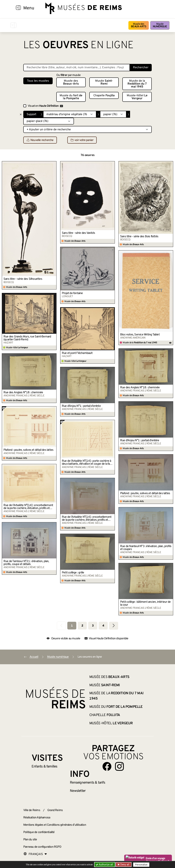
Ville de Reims (32, 810)
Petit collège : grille (73, 573)
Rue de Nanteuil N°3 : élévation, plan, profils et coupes (146, 548)
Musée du (71, 97)
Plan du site (30, 840)
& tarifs (87, 783)
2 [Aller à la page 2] (82, 626)
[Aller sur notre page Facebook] (107, 766)
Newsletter (78, 791)
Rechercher (141, 68)
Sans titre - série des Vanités (78, 233)
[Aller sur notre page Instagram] (119, 766)
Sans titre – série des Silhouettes (23, 279)
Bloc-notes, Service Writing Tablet (140, 335)
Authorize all (105, 865)
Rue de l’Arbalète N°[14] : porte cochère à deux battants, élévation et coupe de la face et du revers (87, 462)
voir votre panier (82, 140)
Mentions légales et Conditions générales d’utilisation (55, 825)
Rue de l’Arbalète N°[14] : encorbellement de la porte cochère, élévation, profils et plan (28, 507)
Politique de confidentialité (39, 832)
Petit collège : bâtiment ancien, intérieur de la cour (145, 603)
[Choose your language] (35, 854)
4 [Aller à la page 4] (103, 626)
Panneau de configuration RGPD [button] (42, 847)
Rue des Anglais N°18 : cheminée (140, 388)
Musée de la (137, 84)
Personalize (141, 865)
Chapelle (104, 96)
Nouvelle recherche (40, 140)
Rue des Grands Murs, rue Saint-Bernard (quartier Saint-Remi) (27, 338)
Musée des (139, 25)
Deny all (124, 865)
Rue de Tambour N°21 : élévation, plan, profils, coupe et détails (26, 563)
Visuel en (45, 106)
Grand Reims (55, 810)
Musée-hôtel (137, 97)
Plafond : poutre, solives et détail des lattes (28, 450)
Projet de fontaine (72, 293)
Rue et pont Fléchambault (77, 353)
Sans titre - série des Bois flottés (139, 237)
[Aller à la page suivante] (114, 626)
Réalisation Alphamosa (37, 818)
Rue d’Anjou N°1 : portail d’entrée (81, 406)
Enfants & (44, 767)
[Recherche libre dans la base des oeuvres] (77, 68)
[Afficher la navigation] (18, 8)
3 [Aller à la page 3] (93, 626)
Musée (160, 25)
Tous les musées (38, 81)
